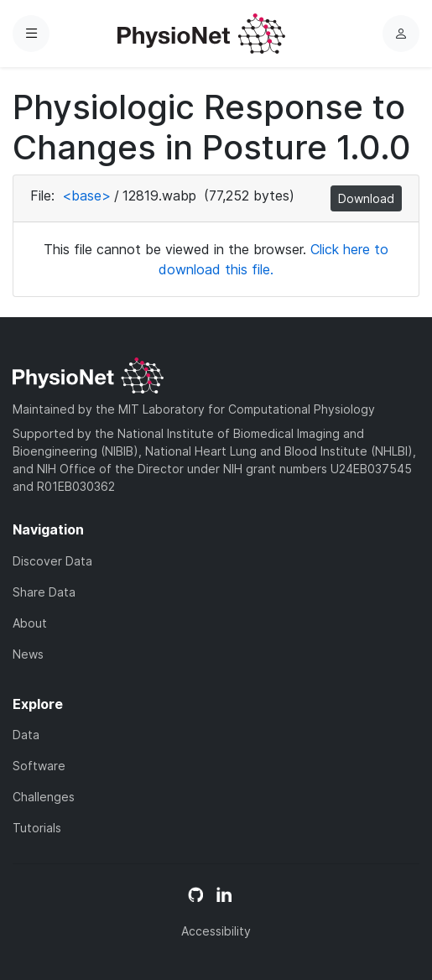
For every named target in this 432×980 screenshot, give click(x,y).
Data (26, 735)
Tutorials (37, 828)
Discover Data (52, 561)
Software (39, 766)
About (30, 623)
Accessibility (216, 931)
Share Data (44, 592)
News (28, 654)
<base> (86, 195)
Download (366, 198)
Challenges (44, 797)
